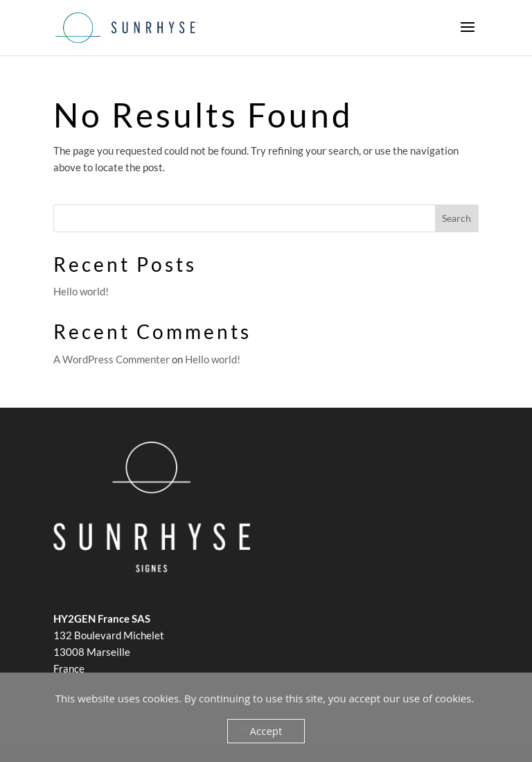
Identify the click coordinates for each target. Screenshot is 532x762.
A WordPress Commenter (112, 359)
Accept (266, 731)
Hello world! (81, 291)
